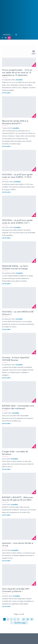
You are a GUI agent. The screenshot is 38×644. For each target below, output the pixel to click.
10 (24, 619)
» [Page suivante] (12, 623)
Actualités (19, 80)
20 (28, 619)
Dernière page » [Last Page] (21, 623)
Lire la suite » (7, 93)
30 (32, 619)
